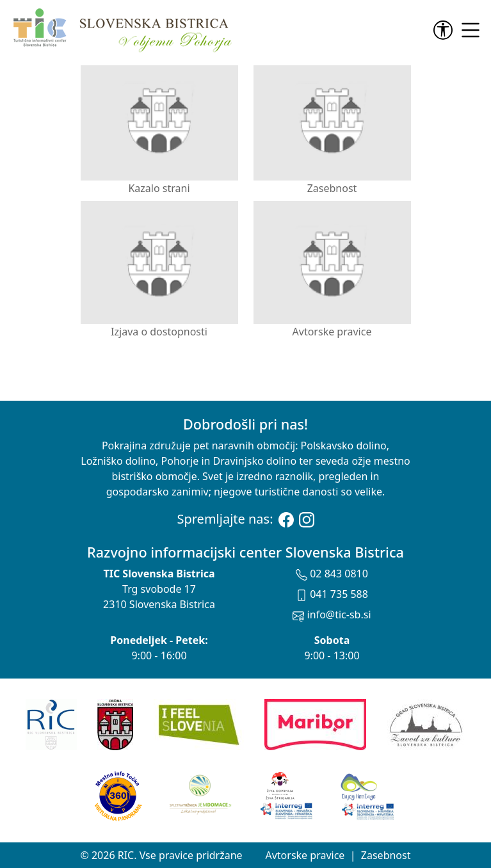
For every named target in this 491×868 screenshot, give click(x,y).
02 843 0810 (332, 574)
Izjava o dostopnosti (159, 270)
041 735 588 (332, 594)
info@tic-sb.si (332, 615)
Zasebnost (332, 126)
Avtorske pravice (332, 270)
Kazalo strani (159, 126)
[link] (446, 30)
